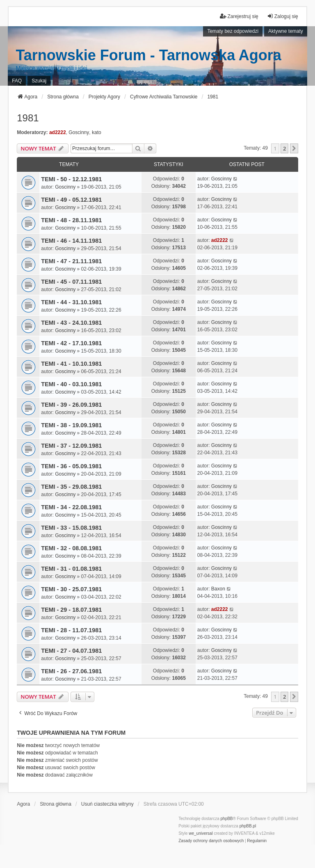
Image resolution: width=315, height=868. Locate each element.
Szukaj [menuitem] (39, 81)
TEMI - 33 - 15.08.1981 (71, 528)
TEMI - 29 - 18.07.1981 (71, 610)
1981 (28, 118)
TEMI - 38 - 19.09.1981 (71, 425)
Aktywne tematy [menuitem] (286, 31)
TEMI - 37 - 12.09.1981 (71, 446)
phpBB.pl (248, 826)
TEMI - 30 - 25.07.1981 (71, 589)
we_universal (201, 833)
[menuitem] (211, 841)
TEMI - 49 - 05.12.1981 (71, 200)
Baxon (218, 589)
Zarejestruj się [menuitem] (239, 16)
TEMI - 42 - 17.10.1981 (71, 343)
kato (97, 132)
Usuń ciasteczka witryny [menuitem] (107, 804)
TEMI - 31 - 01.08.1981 (71, 569)
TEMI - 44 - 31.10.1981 (71, 302)
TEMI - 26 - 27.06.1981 (71, 671)
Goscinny (79, 132)
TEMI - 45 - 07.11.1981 (71, 282)
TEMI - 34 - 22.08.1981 (71, 507)
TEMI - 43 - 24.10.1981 (71, 323)
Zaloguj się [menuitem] (283, 16)
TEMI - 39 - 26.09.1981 (71, 405)
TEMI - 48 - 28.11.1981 (71, 220)
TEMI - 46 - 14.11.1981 (71, 241)
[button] (294, 148)
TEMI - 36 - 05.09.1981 (71, 466)
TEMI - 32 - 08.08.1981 (71, 548)
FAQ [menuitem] (17, 81)
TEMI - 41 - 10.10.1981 (71, 364)
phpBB (227, 819)
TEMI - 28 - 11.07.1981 (71, 630)
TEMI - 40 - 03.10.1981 (71, 384)
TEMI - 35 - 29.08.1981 (71, 487)
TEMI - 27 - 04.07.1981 (71, 651)
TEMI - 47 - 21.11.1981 (71, 261)
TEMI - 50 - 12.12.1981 (71, 179)
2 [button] (284, 148)
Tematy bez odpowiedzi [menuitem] (233, 31)
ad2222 (58, 132)
